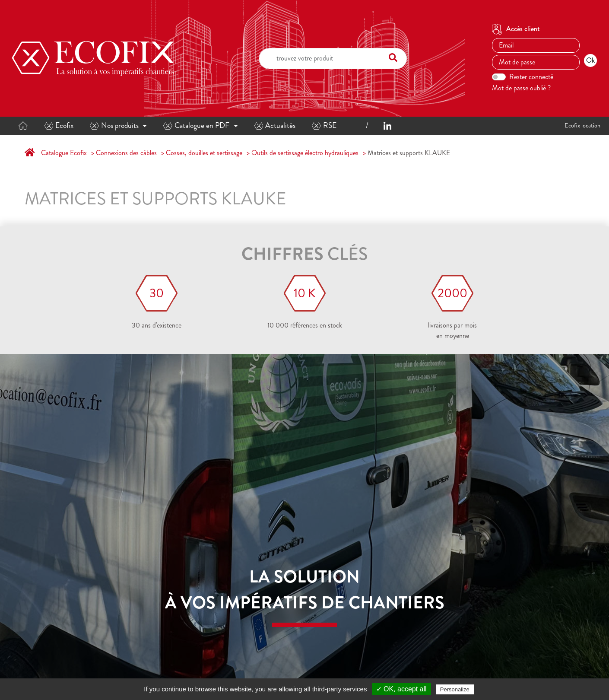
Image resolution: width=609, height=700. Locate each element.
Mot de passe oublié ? (521, 88)
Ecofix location (582, 125)
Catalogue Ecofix (64, 153)
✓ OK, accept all (401, 689)
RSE (324, 126)
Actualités (275, 126)
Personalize (455, 689)
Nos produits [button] (114, 126)
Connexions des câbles (126, 153)
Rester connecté (531, 77)
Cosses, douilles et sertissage (204, 153)
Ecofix (59, 126)
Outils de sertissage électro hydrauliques (305, 153)
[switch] (499, 77)
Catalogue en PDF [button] (196, 126)
